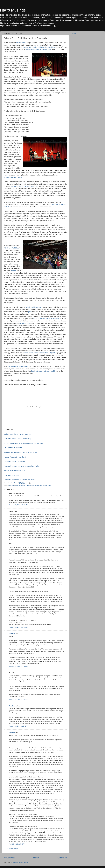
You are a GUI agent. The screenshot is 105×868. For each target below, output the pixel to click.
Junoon (13, 271)
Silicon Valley (47, 485)
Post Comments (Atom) (21, 862)
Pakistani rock (21, 43)
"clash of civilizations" (34, 307)
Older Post (62, 858)
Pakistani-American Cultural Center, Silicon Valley (22, 466)
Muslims (22, 485)
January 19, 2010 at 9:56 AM (18, 505)
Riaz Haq (12, 634)
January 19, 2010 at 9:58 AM (18, 627)
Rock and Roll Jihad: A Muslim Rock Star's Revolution (23, 443)
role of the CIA (24, 323)
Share (74, 33)
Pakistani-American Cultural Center (39, 49)
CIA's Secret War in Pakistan (14, 461)
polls (30, 312)
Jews (17, 485)
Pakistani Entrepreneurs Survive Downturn (19, 480)
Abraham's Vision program (13, 177)
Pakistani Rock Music (12, 475)
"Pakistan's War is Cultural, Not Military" (25, 186)
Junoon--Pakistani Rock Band (15, 471)
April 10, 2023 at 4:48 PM (17, 844)
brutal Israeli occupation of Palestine (46, 319)
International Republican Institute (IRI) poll (39, 353)
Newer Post (9, 858)
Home (36, 858)
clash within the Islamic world (18, 367)
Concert (12, 485)
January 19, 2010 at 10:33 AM (19, 699)
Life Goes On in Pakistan (13, 448)
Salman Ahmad (37, 485)
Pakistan (28, 485)
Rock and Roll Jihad (12, 248)
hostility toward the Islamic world (43, 371)
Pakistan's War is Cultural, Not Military (18, 439)
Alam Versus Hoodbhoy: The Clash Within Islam (21, 452)
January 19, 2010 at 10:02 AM (19, 666)
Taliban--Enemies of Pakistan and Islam (18, 434)
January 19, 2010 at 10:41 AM (19, 726)
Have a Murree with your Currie (15, 457)
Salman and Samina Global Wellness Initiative (39, 47)
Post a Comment (12, 848)
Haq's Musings (13, 10)
